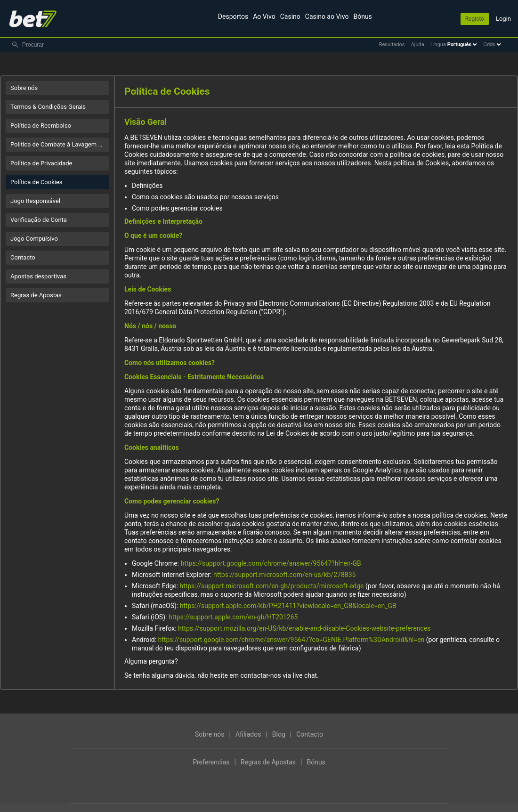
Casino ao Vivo (327, 16)
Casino (290, 16)
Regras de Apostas (36, 295)
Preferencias (211, 762)
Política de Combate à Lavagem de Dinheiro (60, 144)
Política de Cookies (36, 182)
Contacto (23, 257)
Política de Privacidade (41, 163)
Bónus (362, 16)
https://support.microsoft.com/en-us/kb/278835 (284, 575)
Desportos (233, 16)
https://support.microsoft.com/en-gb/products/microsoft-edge (272, 586)
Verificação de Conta (39, 220)
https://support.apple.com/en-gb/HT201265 (233, 617)
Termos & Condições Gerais (48, 107)
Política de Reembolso (41, 126)
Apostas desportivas (38, 276)
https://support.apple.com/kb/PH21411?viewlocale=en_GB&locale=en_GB (288, 606)
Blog (279, 734)
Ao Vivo (264, 16)
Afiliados (248, 734)
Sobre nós (24, 88)
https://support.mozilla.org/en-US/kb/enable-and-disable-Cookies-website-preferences (304, 628)
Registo (475, 19)
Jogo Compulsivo (34, 239)
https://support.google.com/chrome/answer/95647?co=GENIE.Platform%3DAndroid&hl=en (291, 640)
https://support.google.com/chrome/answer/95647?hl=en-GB (271, 563)
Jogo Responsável (35, 201)
